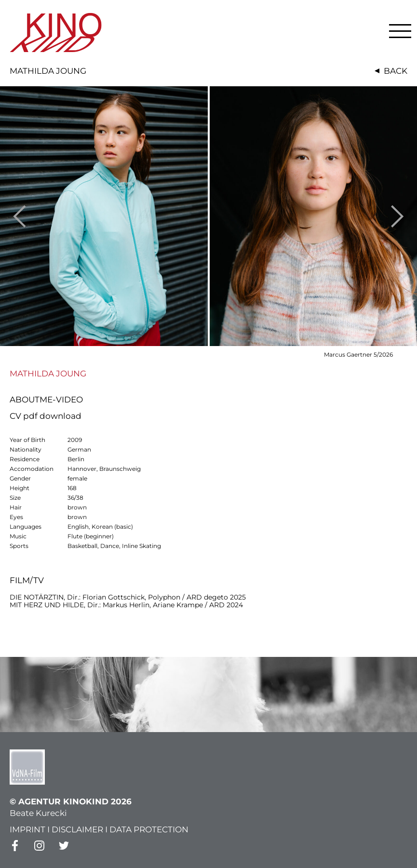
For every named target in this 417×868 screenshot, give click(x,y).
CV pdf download (46, 416)
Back (396, 71)
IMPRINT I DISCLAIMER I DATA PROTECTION (99, 829)
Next (397, 216)
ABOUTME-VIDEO (46, 400)
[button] (400, 31)
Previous (20, 216)
